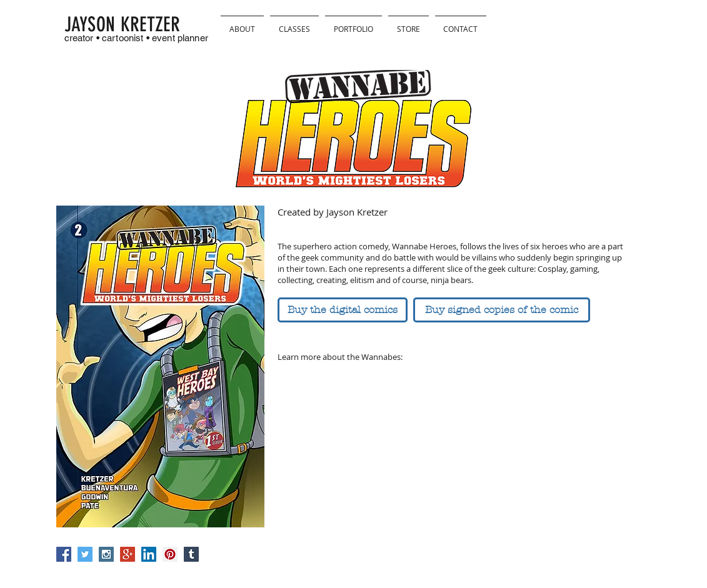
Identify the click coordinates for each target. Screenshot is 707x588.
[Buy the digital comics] (343, 310)
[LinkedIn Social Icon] (149, 554)
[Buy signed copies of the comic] (502, 310)
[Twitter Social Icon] (85, 554)
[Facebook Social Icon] (64, 554)
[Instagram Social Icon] (106, 554)
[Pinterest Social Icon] (170, 554)
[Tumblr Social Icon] (191, 554)
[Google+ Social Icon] (128, 554)
